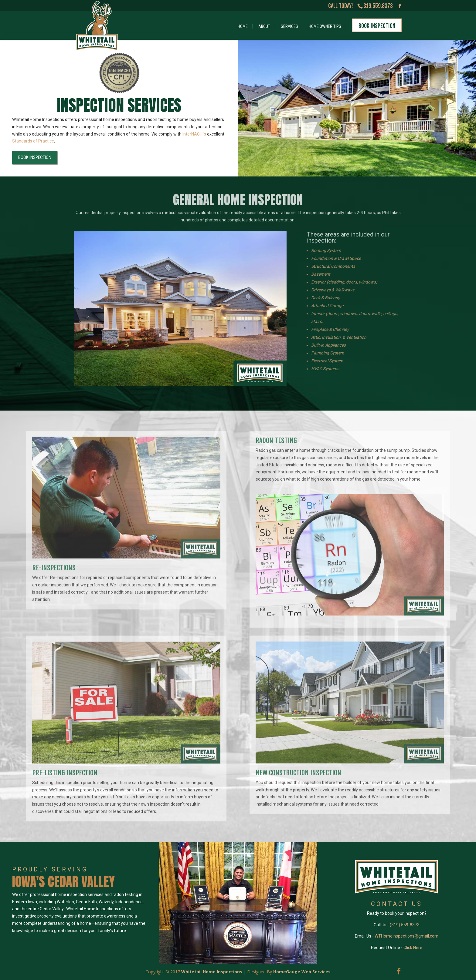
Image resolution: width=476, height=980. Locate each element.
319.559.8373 (378, 6)
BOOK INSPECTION (33, 157)
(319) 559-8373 (405, 925)
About (264, 26)
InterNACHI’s (192, 134)
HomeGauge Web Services (302, 972)
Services (289, 26)
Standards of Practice (31, 141)
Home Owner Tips (325, 26)
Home (243, 26)
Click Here (413, 948)
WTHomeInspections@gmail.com (406, 936)
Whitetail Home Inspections (212, 972)
